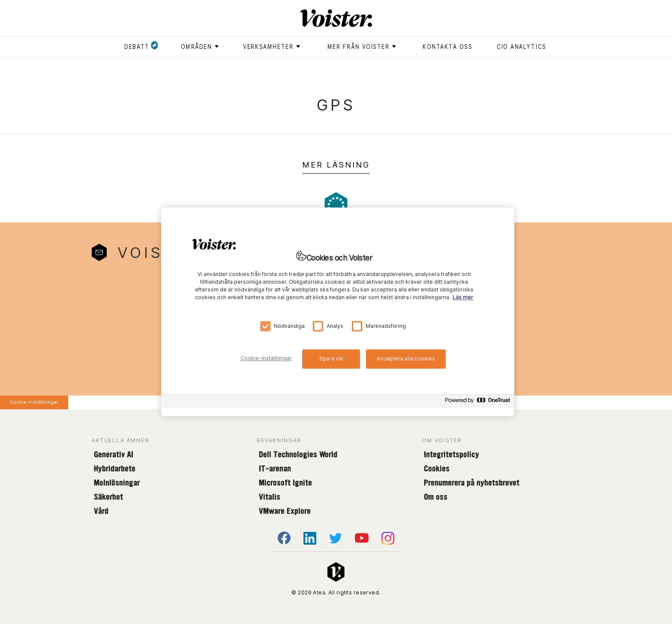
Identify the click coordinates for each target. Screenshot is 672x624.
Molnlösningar (117, 483)
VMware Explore (285, 511)
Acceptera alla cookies (406, 358)
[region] (338, 312)
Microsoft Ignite (285, 483)
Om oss (436, 497)
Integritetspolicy (451, 454)
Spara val (331, 358)
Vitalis (270, 497)
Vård (101, 511)
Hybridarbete (115, 468)
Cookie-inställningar (34, 402)
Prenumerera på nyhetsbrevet (472, 483)
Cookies (437, 468)
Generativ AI (114, 454)
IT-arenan (275, 468)
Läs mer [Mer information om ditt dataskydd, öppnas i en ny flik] (463, 298)
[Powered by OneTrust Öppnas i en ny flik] (477, 403)
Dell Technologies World (298, 454)
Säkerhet (108, 497)
